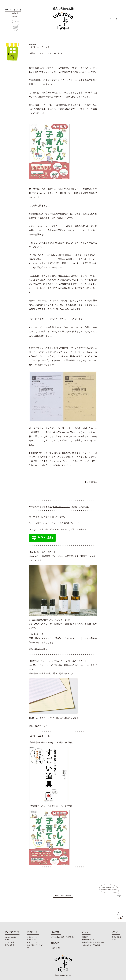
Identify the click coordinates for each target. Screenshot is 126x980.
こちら (42, 523)
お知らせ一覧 (65, 896)
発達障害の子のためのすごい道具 (47, 743)
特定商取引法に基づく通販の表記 (93, 942)
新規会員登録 (116, 937)
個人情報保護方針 (88, 940)
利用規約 (85, 937)
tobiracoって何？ (11, 937)
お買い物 (15, 13)
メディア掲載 (10, 942)
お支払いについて (33, 940)
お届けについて (32, 942)
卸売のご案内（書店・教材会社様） (63, 937)
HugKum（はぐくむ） (60, 507)
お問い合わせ (10, 945)
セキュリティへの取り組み (91, 945)
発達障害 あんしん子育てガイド (47, 806)
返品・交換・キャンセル (35, 945)
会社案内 (8, 940)
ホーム (57, 896)
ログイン (115, 940)
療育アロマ (86, 556)
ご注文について (32, 937)
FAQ (29, 948)
